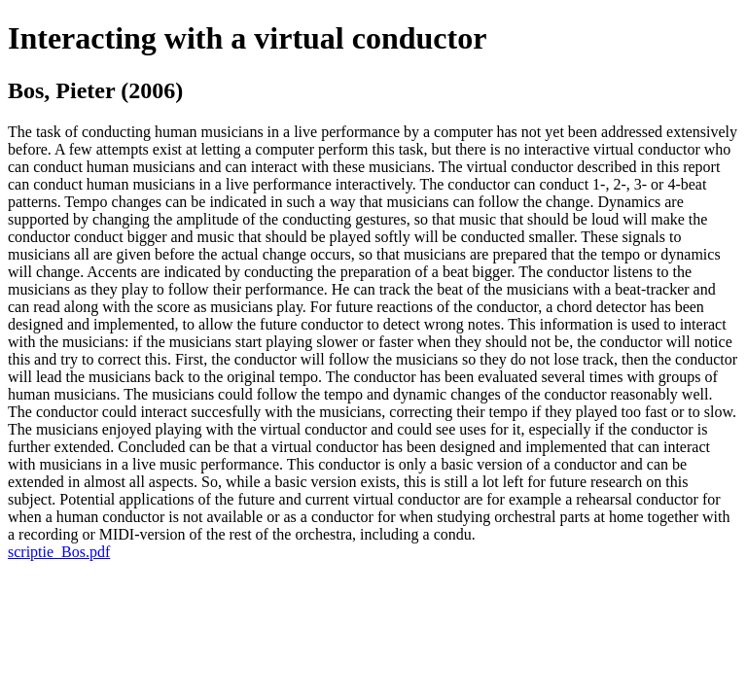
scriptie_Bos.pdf (59, 552)
